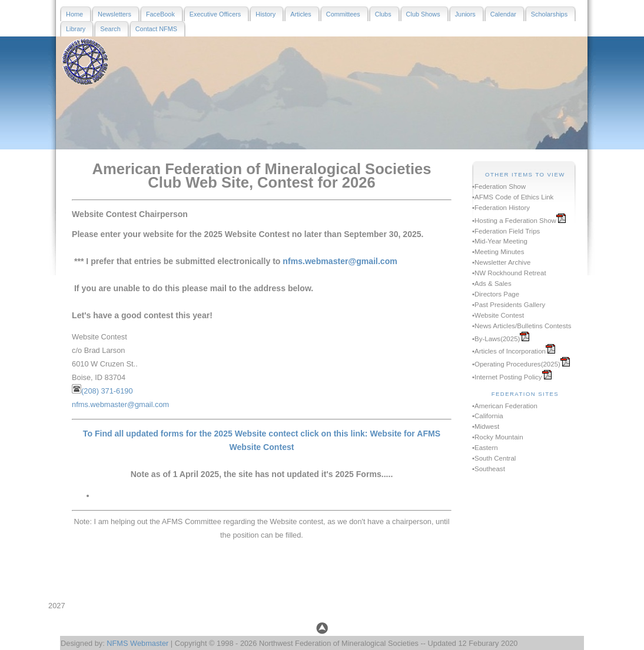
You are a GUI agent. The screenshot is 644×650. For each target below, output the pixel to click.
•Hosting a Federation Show (514, 221)
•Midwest (486, 426)
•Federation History (501, 208)
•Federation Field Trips (506, 231)
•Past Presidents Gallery (509, 305)
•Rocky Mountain (498, 437)
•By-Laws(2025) (496, 339)
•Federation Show (499, 186)
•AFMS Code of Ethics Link (513, 197)
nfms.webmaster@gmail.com (340, 261)
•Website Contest (498, 315)
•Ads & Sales (492, 284)
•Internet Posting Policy (507, 377)
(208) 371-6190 (107, 391)
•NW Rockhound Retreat (509, 273)
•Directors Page (496, 294)
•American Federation (505, 406)
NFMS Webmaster (137, 643)
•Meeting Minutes (498, 252)
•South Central (494, 458)
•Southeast (489, 469)
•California (488, 416)
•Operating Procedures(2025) (516, 364)
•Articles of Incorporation (509, 351)
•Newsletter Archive (501, 262)
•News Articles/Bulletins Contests (522, 326)
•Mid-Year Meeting (500, 241)
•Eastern (485, 448)
